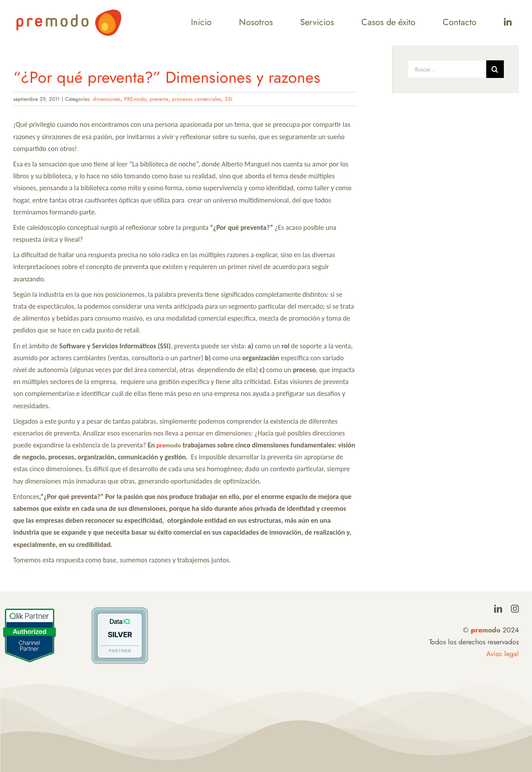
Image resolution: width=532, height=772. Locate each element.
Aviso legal (503, 654)
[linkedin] (498, 609)
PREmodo (135, 99)
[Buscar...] (447, 69)
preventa (159, 99)
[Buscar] (495, 69)
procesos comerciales (197, 99)
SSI (229, 99)
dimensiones (107, 99)
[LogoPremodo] (69, 12)
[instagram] (515, 609)
